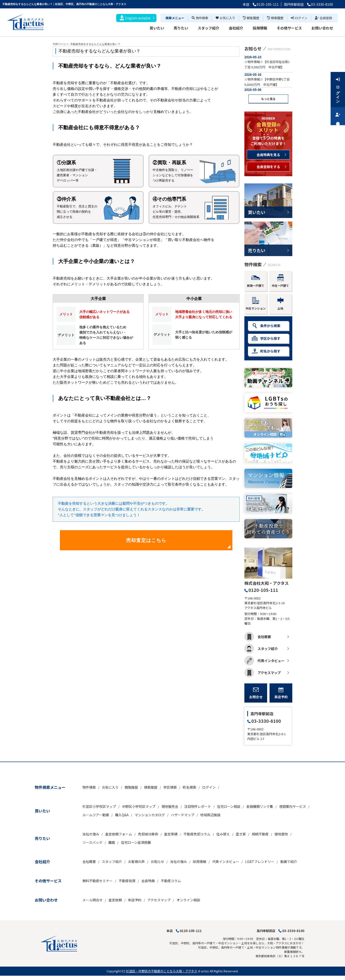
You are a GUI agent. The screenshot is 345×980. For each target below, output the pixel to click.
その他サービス (289, 28)
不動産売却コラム (197, 834)
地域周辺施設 (210, 815)
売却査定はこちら (146, 540)
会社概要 (258, 637)
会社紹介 (236, 28)
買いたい (157, 28)
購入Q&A (122, 815)
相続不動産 (260, 834)
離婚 (112, 842)
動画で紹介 (289, 862)
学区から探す (266, 338)
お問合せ (256, 693)
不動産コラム (171, 881)
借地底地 (281, 834)
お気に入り (225, 18)
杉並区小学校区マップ (99, 806)
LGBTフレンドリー (260, 862)
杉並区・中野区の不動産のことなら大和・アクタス (162, 971)
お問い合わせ (322, 28)
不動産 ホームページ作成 (16, 978)
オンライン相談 (188, 900)
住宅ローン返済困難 (136, 842)
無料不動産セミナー (98, 881)
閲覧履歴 (251, 18)
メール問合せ (92, 900)
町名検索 (190, 787)
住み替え (223, 834)
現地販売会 (170, 806)
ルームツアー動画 (96, 815)
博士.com (39, 978)
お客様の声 (136, 862)
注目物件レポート (198, 806)
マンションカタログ (150, 815)
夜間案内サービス (293, 806)
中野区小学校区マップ (139, 806)
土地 (280, 304)
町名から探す (266, 351)
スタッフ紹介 (208, 28)
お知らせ (157, 862)
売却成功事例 (148, 834)
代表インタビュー (264, 661)
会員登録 (323, 18)
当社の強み (91, 834)
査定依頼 (115, 900)
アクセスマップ (263, 673)
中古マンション (256, 304)
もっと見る (268, 99)
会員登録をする (268, 167)
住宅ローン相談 (229, 806)
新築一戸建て (256, 281)
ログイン (299, 18)
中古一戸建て (280, 281)
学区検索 (170, 787)
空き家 (241, 834)
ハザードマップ (183, 815)
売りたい (181, 28)
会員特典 (148, 881)
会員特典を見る (268, 155)
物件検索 (200, 18)
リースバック (92, 842)
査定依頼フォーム (119, 834)
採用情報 (260, 28)
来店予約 (281, 693)
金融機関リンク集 (260, 806)
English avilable (135, 18)
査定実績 (171, 834)
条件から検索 (266, 326)
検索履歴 (275, 18)
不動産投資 (127, 881)
